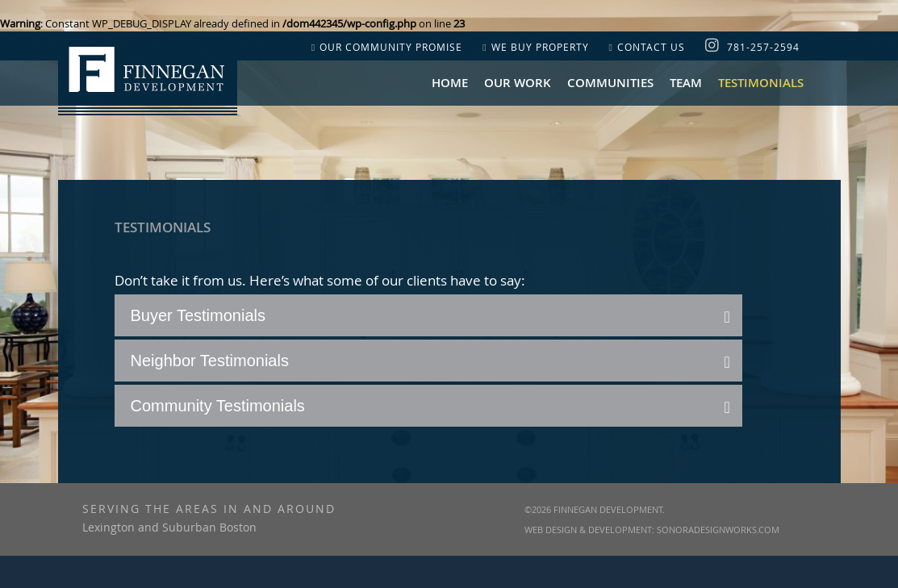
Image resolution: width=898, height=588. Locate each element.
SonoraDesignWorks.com (718, 530)
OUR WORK (518, 83)
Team (686, 83)
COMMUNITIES (610, 83)
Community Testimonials (218, 406)
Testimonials (761, 83)
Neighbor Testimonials (210, 361)
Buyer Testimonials (198, 315)
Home (450, 83)
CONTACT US (647, 47)
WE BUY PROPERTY (535, 47)
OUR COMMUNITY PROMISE (387, 47)
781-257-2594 (763, 47)
